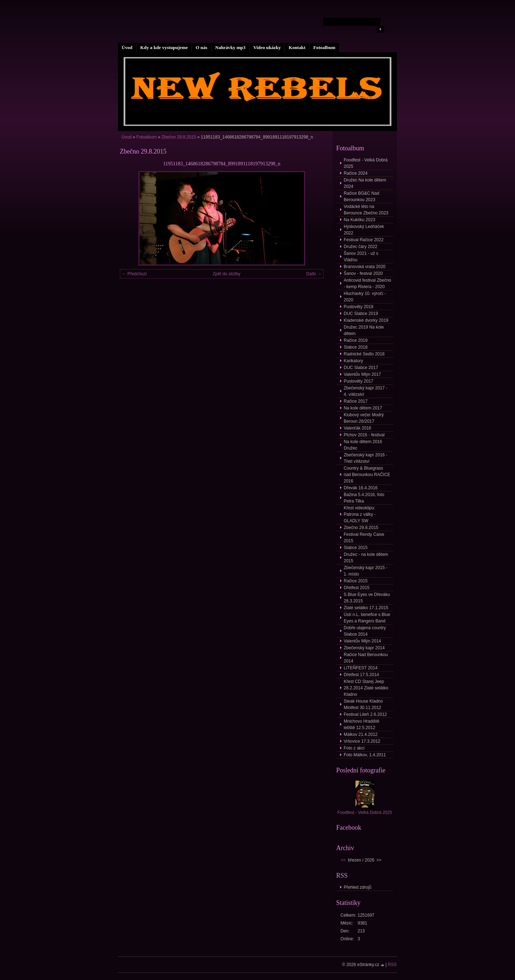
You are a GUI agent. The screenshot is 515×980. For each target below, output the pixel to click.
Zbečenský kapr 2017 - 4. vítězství (366, 391)
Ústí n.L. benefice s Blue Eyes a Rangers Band (367, 618)
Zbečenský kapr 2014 (364, 648)
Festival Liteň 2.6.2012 (365, 714)
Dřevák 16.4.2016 (361, 488)
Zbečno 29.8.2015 (179, 137)
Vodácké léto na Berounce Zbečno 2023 (366, 210)
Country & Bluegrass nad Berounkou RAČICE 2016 (367, 475)
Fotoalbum (324, 47)
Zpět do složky (227, 274)
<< (343, 860)
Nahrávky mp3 (230, 47)
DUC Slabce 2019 (361, 314)
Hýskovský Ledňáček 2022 (364, 230)
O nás (202, 47)
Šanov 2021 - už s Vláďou (361, 257)
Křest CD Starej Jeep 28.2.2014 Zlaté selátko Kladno (366, 688)
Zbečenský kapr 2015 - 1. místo (366, 571)
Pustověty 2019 (359, 307)
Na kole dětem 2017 (363, 408)
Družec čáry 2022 (360, 247)
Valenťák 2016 (357, 428)
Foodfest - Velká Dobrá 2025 (366, 163)
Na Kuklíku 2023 (359, 220)
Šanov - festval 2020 (363, 273)
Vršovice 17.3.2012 (362, 741)
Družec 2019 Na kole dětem (364, 330)
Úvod (127, 47)
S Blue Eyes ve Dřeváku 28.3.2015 (367, 598)
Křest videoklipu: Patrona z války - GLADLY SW (360, 514)
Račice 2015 (356, 581)
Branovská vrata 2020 (365, 267)
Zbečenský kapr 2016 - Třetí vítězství (366, 458)
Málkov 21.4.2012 (361, 734)
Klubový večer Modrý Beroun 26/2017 (364, 418)
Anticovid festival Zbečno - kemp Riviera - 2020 (367, 283)
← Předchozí (134, 274)
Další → (314, 274)
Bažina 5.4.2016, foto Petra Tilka (364, 498)
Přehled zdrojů (357, 887)
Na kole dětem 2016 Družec (363, 445)
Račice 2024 (356, 173)
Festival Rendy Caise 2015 (364, 538)
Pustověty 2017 (359, 381)
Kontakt (297, 47)
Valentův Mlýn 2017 (362, 374)
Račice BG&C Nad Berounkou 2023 (361, 197)
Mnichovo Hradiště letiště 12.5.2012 (361, 724)
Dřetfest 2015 (357, 588)
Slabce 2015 (356, 548)
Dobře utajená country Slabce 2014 (365, 631)
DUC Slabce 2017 (361, 368)
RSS (392, 965)
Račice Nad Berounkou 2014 (366, 658)
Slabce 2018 (356, 347)
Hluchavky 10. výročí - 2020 (365, 297)
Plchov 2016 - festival (364, 435)
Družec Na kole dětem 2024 (365, 183)
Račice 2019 (356, 340)
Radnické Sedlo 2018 (364, 354)
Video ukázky (267, 47)
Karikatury (353, 361)
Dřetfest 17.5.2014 (361, 675)
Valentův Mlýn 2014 (362, 641)
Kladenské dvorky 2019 (366, 320)
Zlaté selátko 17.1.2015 (366, 608)
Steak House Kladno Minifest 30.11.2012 (363, 704)
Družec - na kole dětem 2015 (366, 558)
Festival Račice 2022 (364, 240)
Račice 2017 (356, 401)
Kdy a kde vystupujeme (164, 47)
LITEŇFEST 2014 (361, 668)
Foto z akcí (354, 748)
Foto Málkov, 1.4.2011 (365, 755)
